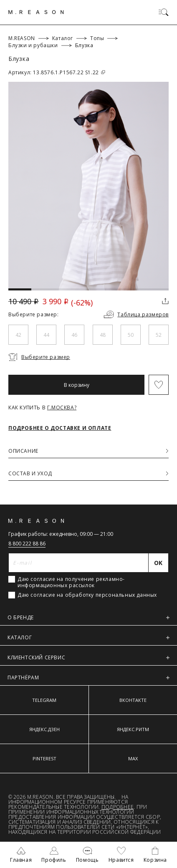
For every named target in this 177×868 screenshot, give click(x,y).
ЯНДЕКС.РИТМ (133, 729)
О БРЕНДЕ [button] (88, 617)
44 (46, 335)
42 (18, 335)
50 (131, 335)
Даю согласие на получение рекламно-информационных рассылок (71, 582)
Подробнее (118, 807)
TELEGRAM (44, 700)
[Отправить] (159, 563)
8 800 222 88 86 (27, 544)
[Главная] (36, 12)
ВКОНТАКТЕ (133, 700)
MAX (133, 758)
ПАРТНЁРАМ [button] (88, 677)
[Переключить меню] (164, 12)
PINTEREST (44, 758)
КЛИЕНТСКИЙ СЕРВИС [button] (88, 657)
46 (74, 335)
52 (159, 335)
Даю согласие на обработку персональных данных (87, 595)
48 (103, 335)
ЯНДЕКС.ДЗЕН (44, 729)
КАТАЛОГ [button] (88, 637)
